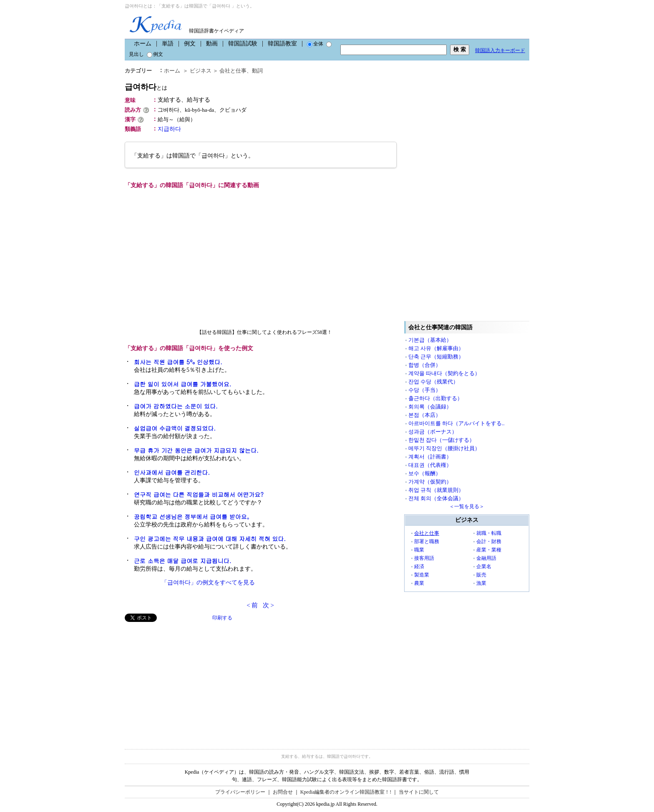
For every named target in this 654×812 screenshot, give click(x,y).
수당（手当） (425, 390)
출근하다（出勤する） (435, 398)
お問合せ (283, 792)
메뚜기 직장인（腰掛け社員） (444, 448)
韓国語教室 (282, 44)
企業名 (484, 566)
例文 (190, 44)
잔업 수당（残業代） (433, 382)
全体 (315, 44)
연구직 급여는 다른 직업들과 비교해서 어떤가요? (199, 494)
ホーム (143, 44)
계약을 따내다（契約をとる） (444, 373)
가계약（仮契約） (430, 482)
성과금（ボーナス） (433, 432)
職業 (419, 550)
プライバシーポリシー (240, 792)
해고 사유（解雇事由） (436, 348)
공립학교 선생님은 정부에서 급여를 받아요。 (193, 516)
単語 (168, 44)
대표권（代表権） (430, 465)
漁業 (481, 583)
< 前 (252, 605)
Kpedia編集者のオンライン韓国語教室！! (346, 792)
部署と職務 (427, 541)
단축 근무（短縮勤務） (436, 357)
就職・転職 (489, 533)
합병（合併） (425, 365)
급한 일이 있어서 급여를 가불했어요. (182, 384)
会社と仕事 (233, 71)
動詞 (257, 71)
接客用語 (424, 558)
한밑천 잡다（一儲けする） (441, 440)
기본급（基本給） (430, 340)
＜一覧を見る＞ (467, 506)
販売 (481, 575)
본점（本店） (425, 415)
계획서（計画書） (430, 457)
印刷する (222, 618)
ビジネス (201, 71)
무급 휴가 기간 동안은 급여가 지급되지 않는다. (196, 450)
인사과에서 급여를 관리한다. (172, 472)
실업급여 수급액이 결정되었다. (175, 428)
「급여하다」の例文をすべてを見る (208, 583)
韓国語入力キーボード (500, 50)
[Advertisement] (187, 680)
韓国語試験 (243, 44)
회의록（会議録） (430, 407)
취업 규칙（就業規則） (436, 490)
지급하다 (169, 129)
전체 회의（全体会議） (436, 498)
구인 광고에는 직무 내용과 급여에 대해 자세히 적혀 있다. (210, 539)
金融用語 (486, 558)
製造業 (422, 575)
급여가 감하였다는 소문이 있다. (176, 406)
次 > (268, 605)
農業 (419, 583)
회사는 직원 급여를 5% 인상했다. (178, 362)
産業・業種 (489, 550)
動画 (212, 44)
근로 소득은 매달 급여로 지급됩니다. (182, 561)
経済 (419, 566)
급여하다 (146, 87)
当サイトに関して (419, 792)
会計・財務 (489, 541)
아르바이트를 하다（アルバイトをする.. (457, 423)
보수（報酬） (425, 473)
